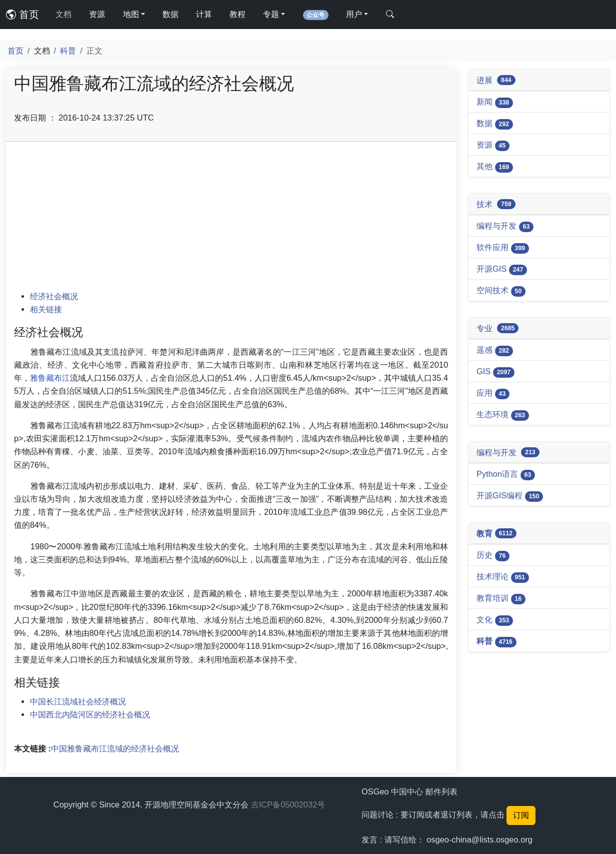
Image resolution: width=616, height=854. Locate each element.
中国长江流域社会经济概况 (78, 701)
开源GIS (502, 270)
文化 (495, 620)
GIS (495, 372)
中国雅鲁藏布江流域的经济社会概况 (115, 748)
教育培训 (501, 599)
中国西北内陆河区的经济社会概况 (90, 714)
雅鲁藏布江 (50, 378)
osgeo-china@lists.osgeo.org (479, 839)
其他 (495, 167)
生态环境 (503, 415)
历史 (493, 556)
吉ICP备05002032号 (288, 804)
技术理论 (503, 577)
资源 (97, 14)
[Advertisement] (231, 220)
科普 (68, 51)
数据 (170, 14)
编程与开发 (505, 227)
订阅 (521, 815)
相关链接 (46, 309)
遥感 (495, 351)
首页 (22, 15)
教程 (237, 14)
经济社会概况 (54, 296)
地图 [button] (131, 14)
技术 (496, 204)
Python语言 (506, 475)
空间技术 (501, 291)
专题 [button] (271, 14)
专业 (497, 328)
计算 (204, 14)
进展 (496, 80)
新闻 (495, 103)
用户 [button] (354, 14)
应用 (493, 394)
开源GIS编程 (510, 496)
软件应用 (503, 248)
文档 (63, 14)
